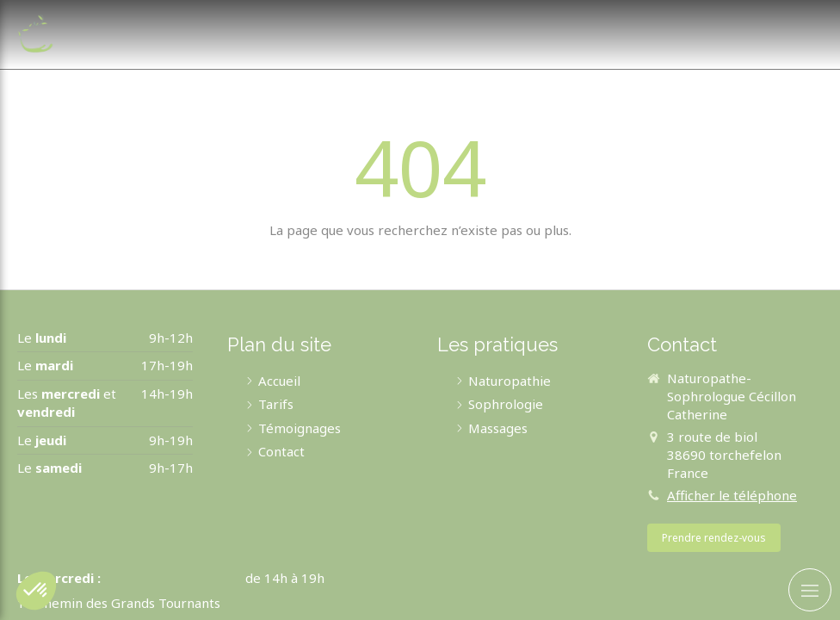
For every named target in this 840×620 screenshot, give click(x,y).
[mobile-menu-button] (810, 590)
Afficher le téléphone (732, 495)
